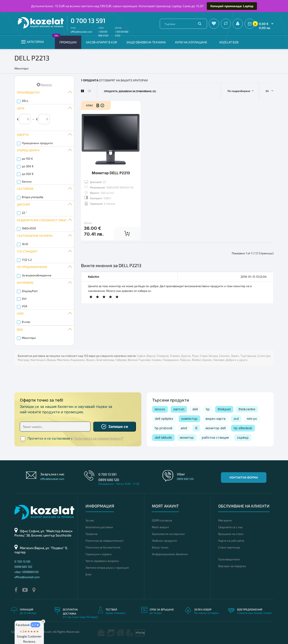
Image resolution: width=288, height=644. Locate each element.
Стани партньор (229, 547)
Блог (89, 574)
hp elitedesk (243, 428)
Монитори (29, 338)
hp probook (164, 428)
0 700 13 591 (88, 20)
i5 (196, 428)
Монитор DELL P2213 (111, 173)
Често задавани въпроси (102, 561)
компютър (189, 419)
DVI (24, 299)
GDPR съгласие (162, 520)
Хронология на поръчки (168, 534)
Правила (91, 534)
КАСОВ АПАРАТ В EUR (101, 42)
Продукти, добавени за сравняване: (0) (130, 91)
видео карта (216, 419)
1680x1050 (29, 228)
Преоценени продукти (37, 143)
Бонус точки (160, 547)
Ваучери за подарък (232, 566)
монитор (187, 437)
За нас (90, 520)
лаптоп (179, 409)
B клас (26, 322)
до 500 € (28, 174)
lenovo (160, 409)
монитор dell (216, 428)
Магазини (225, 520)
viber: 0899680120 (27, 572)
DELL (25, 101)
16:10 (25, 244)
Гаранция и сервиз (98, 554)
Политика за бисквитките (103, 547)
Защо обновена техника (146, 42)
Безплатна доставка (99, 527)
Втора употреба (33, 197)
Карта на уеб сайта (231, 541)
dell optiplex (164, 419)
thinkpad (224, 409)
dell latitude (163, 437)
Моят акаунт (160, 527)
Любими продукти (164, 541)
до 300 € (28, 166)
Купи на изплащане (191, 42)
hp (208, 409)
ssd (236, 419)
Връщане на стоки (231, 534)
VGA (25, 306)
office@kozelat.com (81, 32)
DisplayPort (30, 291)
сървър (243, 437)
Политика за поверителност (105, 541)
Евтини (27, 181)
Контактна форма (244, 477)
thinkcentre (247, 409)
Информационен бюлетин (170, 554)
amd (184, 428)
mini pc (252, 419)
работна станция (215, 437)
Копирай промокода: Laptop (232, 6)
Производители (229, 559)
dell (195, 409)
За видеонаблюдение (37, 275)
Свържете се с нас (231, 527)
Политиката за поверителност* (99, 438)
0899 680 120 (109, 480)
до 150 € (27, 159)
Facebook (28, 625)
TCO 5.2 (27, 260)
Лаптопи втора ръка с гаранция (107, 568)
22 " (24, 213)
